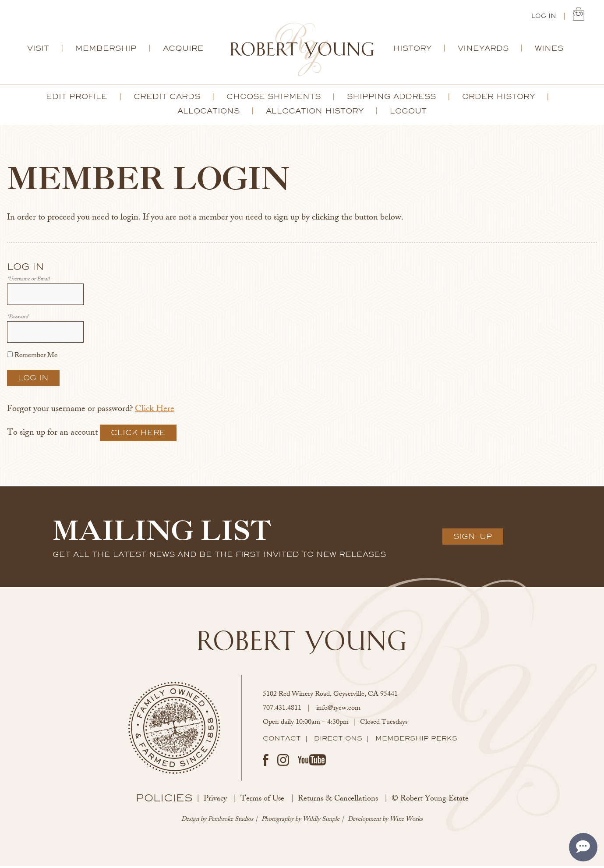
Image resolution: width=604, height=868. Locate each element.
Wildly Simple (321, 821)
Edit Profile (77, 98)
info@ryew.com (338, 710)
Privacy (215, 801)
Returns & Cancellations (338, 801)
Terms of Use (262, 801)
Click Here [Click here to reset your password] (155, 411)
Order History (498, 98)
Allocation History (315, 113)
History (412, 50)
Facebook (266, 762)
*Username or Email (28, 282)
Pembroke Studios (231, 821)
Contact (282, 740)
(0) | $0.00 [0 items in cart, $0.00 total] (579, 16)
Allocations (208, 113)
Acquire (183, 50)
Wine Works (406, 821)
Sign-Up (473, 538)
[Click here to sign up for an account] (138, 434)
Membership (106, 50)
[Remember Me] (10, 356)
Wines (549, 50)
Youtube (312, 762)
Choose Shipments (274, 98)
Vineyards (483, 50)
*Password (18, 319)
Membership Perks (416, 740)
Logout (408, 113)
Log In (544, 17)
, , (330, 696)
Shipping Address (391, 98)
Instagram (283, 762)
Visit (38, 50)
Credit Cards (167, 98)
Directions (338, 740)
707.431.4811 (282, 710)
